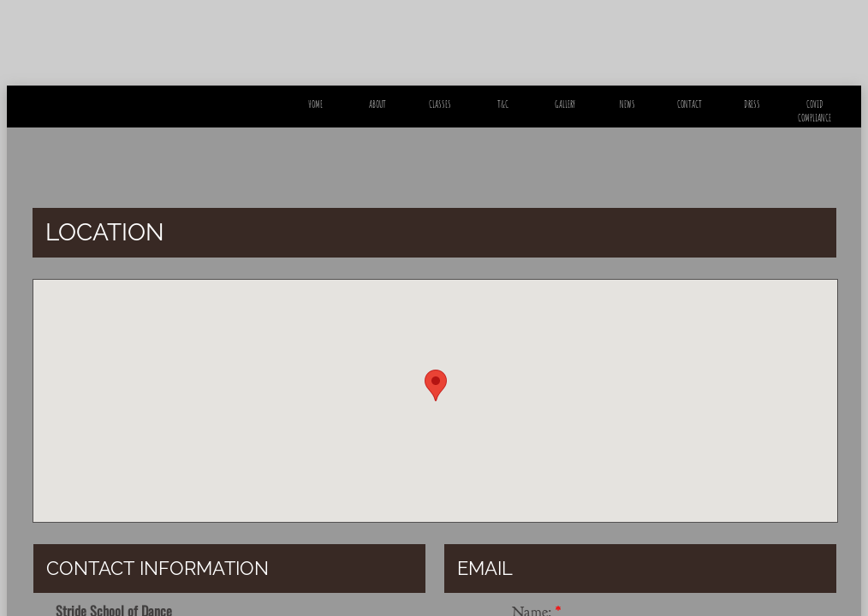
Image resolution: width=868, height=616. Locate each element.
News (627, 104)
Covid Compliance (814, 111)
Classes (440, 104)
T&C (503, 104)
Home (315, 104)
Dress (752, 104)
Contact (690, 104)
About (378, 104)
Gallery (565, 104)
